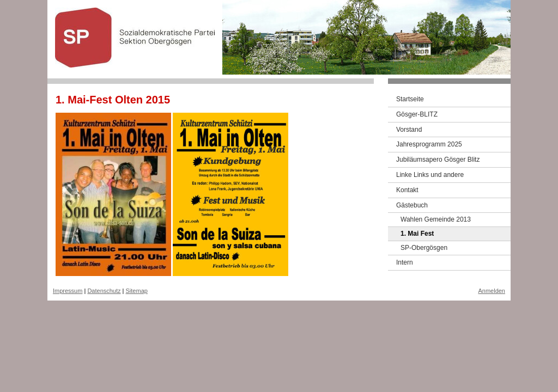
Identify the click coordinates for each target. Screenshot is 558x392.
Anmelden (492, 291)
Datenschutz (104, 291)
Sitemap (137, 291)
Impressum (68, 291)
